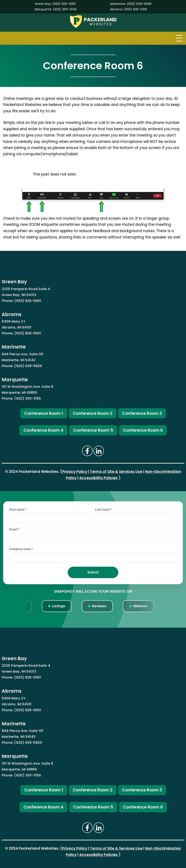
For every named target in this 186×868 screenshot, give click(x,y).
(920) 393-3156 (65, 9)
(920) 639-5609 (139, 4)
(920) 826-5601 (28, 333)
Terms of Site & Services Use (116, 472)
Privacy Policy (75, 472)
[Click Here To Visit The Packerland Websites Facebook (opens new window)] (87, 451)
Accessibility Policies (98, 478)
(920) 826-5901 (64, 4)
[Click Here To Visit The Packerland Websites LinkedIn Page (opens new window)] (99, 451)
